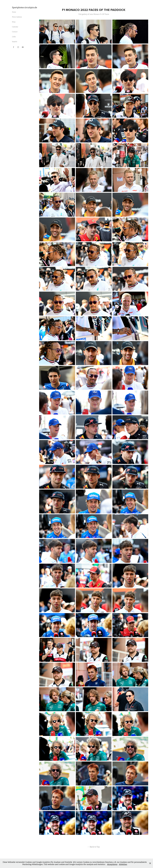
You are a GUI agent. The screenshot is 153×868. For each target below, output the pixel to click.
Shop (14, 22)
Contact (15, 32)
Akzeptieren (112, 864)
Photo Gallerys (17, 17)
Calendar (15, 27)
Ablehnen (123, 864)
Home (14, 12)
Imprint (15, 42)
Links (14, 37)
